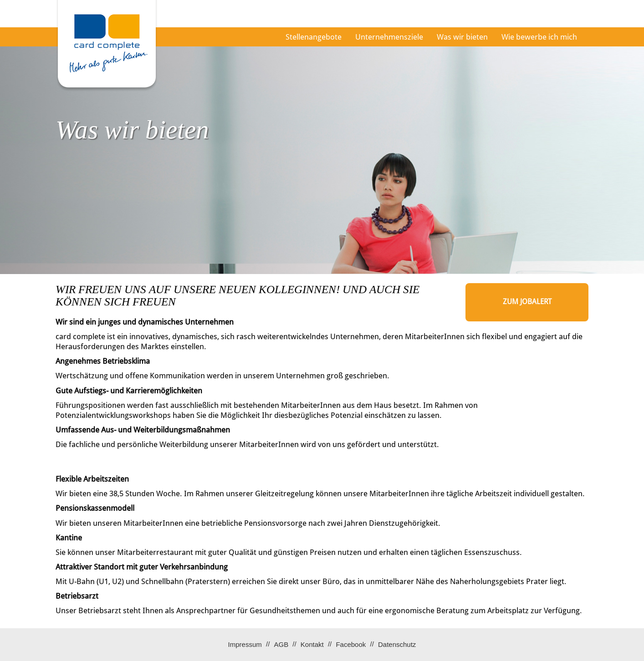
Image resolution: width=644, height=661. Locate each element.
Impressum (245, 644)
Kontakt (312, 644)
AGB (281, 644)
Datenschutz (397, 644)
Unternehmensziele (389, 37)
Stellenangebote (314, 37)
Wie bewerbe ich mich (539, 37)
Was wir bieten (462, 37)
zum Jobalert (527, 302)
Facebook (351, 644)
